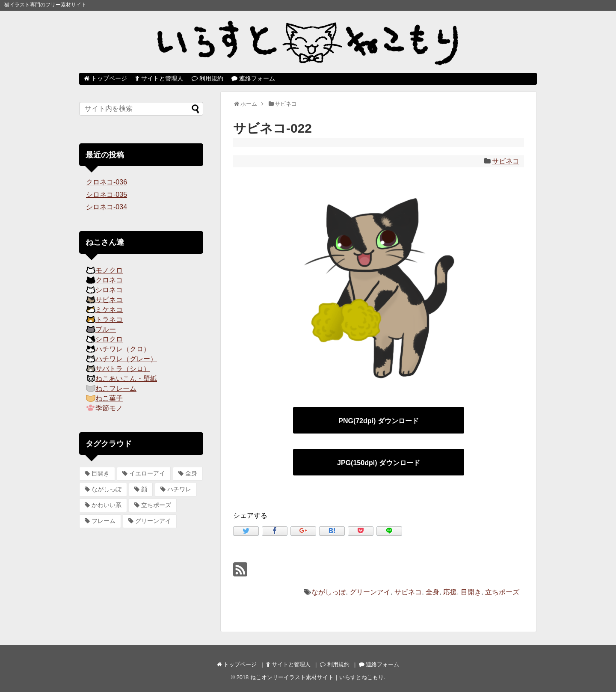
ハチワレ (179, 489)
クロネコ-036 (107, 182)
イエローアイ (147, 473)
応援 (450, 592)
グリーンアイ (370, 592)
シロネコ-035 (107, 195)
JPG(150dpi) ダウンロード (379, 463)
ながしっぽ (329, 592)
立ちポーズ (502, 592)
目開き (471, 592)
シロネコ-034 (107, 207)
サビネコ (506, 161)
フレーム (104, 521)
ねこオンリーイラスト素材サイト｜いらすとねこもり (317, 677)
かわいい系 (107, 505)
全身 (432, 592)
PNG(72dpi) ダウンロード (379, 421)
